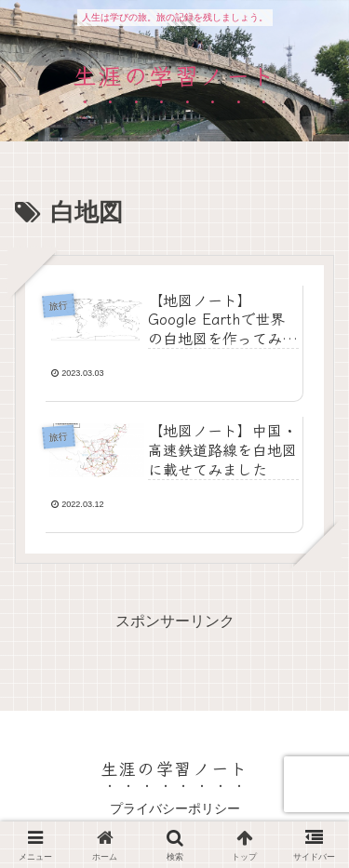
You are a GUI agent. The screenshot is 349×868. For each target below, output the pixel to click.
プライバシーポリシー (175, 808)
